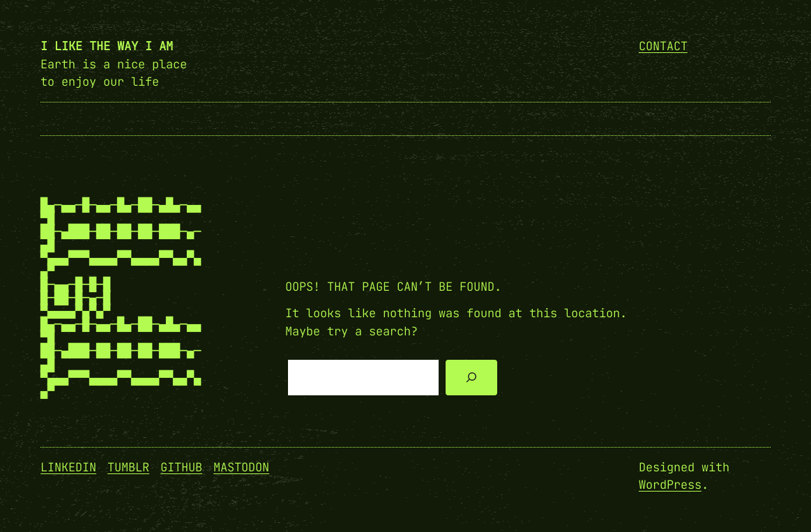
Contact (663, 46)
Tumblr (128, 467)
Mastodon (241, 467)
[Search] (471, 378)
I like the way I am (107, 46)
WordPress (670, 485)
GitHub (181, 467)
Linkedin (68, 467)
